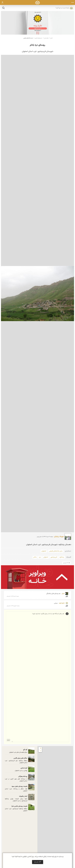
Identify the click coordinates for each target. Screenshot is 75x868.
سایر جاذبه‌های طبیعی (28, 38)
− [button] (41, 751)
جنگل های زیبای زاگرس (20, 758)
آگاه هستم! (38, 862)
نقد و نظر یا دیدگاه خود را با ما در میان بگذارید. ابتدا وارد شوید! (38, 677)
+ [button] (41, 748)
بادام (35, 557)
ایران (51, 38)
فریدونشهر (54, 557)
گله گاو (25, 750)
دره (40, 557)
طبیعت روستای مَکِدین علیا (19, 806)
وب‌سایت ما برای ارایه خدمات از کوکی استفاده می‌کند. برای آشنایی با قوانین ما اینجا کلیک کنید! (38, 857)
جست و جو (3, 8)
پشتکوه (62, 557)
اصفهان (44, 551)
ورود (2, 2)
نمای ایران (46, 38)
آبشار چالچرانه (23, 796)
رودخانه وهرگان (23, 776)
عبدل (63, 594)
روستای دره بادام (37, 45)
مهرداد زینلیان (59, 537)
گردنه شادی (24, 768)
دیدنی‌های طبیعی (38, 38)
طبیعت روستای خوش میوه (19, 786)
